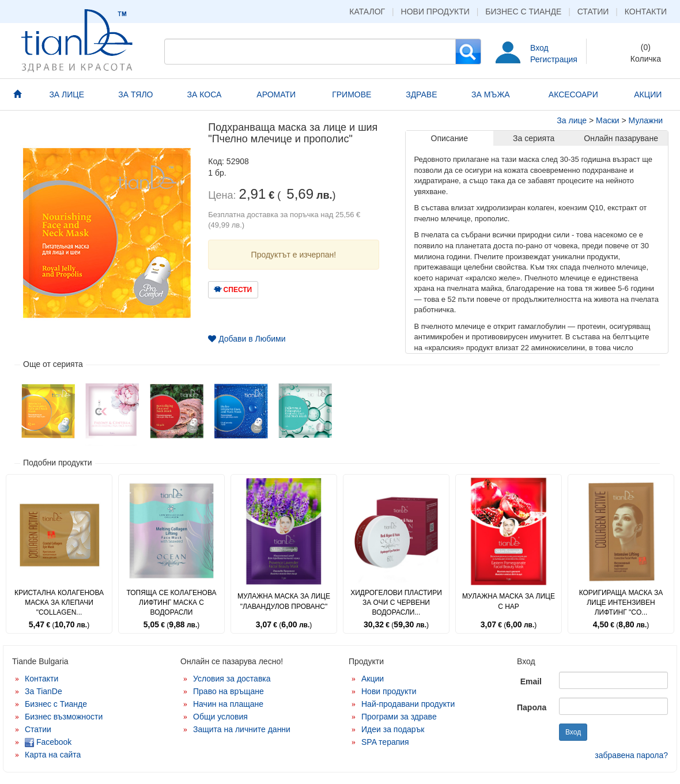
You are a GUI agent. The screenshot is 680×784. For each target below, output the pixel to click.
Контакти (646, 12)
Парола (532, 707)
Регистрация (554, 59)
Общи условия (220, 717)
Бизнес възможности (64, 717)
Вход (539, 48)
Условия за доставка (232, 679)
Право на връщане (228, 691)
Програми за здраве (399, 717)
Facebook (48, 742)
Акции (373, 679)
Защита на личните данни (242, 729)
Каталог (367, 12)
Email (531, 681)
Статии (593, 12)
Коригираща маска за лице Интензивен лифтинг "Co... (621, 603)
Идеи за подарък (393, 729)
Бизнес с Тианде (523, 12)
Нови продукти (435, 12)
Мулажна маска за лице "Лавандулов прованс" (284, 601)
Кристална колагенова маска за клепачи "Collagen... (59, 603)
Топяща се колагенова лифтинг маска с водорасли (171, 603)
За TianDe (44, 691)
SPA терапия (385, 742)
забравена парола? (631, 755)
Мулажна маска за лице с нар (509, 601)
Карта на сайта (53, 755)
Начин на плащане (228, 704)
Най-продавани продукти (408, 704)
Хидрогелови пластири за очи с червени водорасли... (396, 603)
